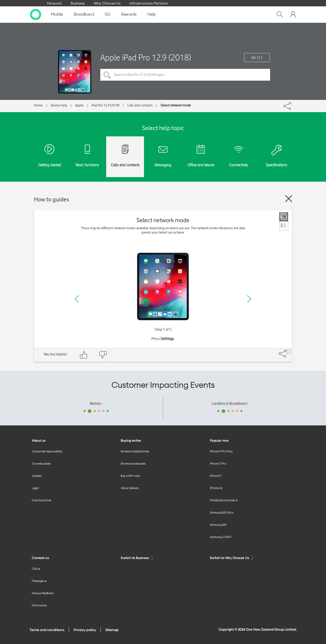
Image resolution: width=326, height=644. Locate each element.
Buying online (131, 440)
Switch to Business (137, 558)
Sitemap (112, 630)
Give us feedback (43, 593)
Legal (35, 488)
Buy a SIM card (130, 476)
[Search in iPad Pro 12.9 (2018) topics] (185, 75)
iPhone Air (216, 488)
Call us (36, 569)
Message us (39, 581)
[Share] (292, 105)
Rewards (129, 14)
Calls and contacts (140, 105)
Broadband (84, 14)
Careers (37, 476)
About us (38, 440)
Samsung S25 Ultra (222, 512)
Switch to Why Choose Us (232, 558)
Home (38, 105)
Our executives (41, 463)
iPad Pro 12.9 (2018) (105, 105)
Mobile (57, 14)
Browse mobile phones (135, 451)
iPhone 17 (216, 476)
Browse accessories (133, 463)
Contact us (40, 558)
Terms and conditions (47, 630)
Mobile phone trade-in (224, 500)
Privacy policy (85, 630)
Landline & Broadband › (230, 403)
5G (108, 14)
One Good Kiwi (41, 500)
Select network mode (176, 105)
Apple (79, 105)
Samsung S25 (218, 525)
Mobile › (96, 403)
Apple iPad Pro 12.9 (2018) (146, 57)
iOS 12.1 (257, 58)
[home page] (36, 14)
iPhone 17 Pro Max (221, 451)
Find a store (39, 605)
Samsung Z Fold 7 (221, 537)
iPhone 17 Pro (218, 463)
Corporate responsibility (47, 451)
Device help (59, 105)
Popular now (219, 440)
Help (152, 14)
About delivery (130, 488)
